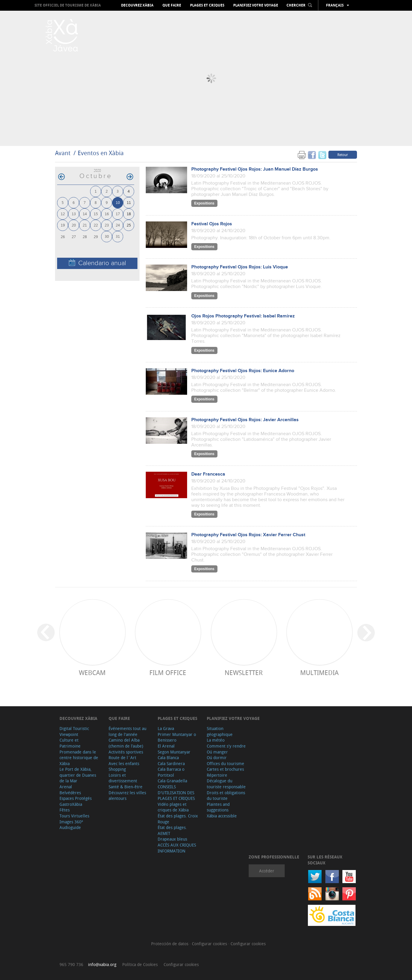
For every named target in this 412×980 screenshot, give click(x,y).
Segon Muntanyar (174, 752)
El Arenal (166, 746)
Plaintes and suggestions (218, 807)
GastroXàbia (71, 804)
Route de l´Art (122, 758)
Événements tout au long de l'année (127, 731)
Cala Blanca (168, 758)
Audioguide (70, 827)
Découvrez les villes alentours (127, 796)
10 (118, 202)
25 (129, 225)
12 (63, 214)
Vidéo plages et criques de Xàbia (173, 807)
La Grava (166, 728)
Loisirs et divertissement (123, 778)
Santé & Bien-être (126, 787)
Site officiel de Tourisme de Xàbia (68, 5)
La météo (216, 740)
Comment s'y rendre (226, 746)
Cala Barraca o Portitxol (171, 772)
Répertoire (217, 775)
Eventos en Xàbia (101, 153)
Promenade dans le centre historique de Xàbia (79, 758)
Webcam (92, 673)
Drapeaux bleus (172, 839)
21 (85, 225)
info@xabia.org (102, 964)
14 (85, 214)
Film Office (168, 673)
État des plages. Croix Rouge (178, 819)
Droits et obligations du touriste (226, 796)
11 (129, 202)
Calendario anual (97, 263)
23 (107, 225)
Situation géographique (220, 731)
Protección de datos (170, 944)
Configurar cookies (210, 944)
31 (118, 236)
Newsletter (244, 673)
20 (74, 225)
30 (107, 236)
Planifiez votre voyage (256, 5)
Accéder (267, 871)
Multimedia (319, 673)
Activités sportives (126, 752)
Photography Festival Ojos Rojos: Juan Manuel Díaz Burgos (255, 169)
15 (96, 214)
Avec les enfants (124, 763)
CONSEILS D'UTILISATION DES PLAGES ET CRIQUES (176, 792)
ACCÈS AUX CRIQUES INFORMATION (177, 848)
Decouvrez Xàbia (137, 5)
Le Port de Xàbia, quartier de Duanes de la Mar (78, 775)
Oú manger (217, 752)
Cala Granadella (172, 781)
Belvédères (70, 793)
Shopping (117, 769)
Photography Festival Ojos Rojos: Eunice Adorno (243, 371)
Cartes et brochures (225, 769)
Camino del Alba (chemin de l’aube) (126, 743)
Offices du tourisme (225, 763)
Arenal (66, 787)
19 (63, 225)
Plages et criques (207, 5)
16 (107, 214)
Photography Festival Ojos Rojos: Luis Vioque (240, 267)
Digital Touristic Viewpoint (74, 731)
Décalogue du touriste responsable (226, 784)
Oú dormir (217, 758)
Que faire (172, 5)
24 (118, 225)
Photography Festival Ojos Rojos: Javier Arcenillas (245, 420)
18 (129, 214)
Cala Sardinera (171, 763)
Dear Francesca (208, 474)
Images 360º (71, 822)
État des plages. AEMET (172, 830)
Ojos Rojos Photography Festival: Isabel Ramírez (243, 316)
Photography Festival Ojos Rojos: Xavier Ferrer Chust (248, 535)
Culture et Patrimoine (70, 743)
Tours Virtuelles (74, 816)
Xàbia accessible (222, 816)
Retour (343, 155)
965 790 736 (71, 964)
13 (74, 214)
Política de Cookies (140, 964)
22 (96, 225)
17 (118, 214)
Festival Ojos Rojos (212, 224)
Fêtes (65, 810)
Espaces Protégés (76, 798)
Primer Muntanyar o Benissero (177, 737)
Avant (63, 153)
